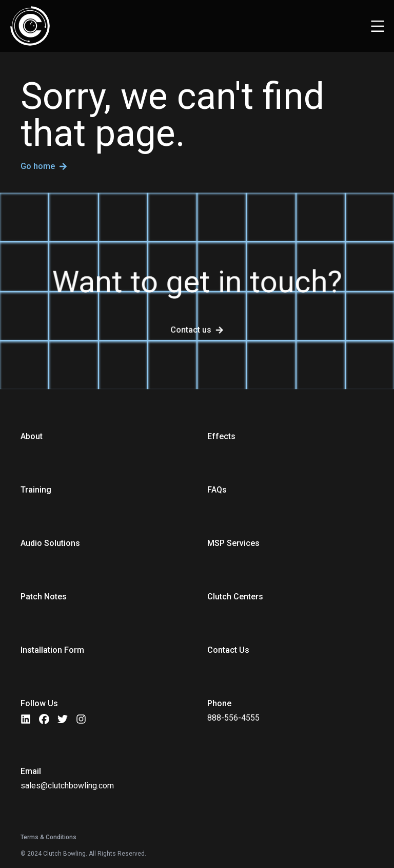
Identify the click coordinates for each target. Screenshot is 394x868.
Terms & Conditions (48, 837)
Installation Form (52, 650)
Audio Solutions (50, 543)
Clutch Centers (235, 597)
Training (36, 490)
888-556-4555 (233, 718)
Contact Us (228, 650)
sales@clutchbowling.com (67, 786)
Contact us (191, 330)
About (32, 436)
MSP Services (233, 543)
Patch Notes (44, 597)
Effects (221, 436)
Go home (44, 167)
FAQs (217, 490)
